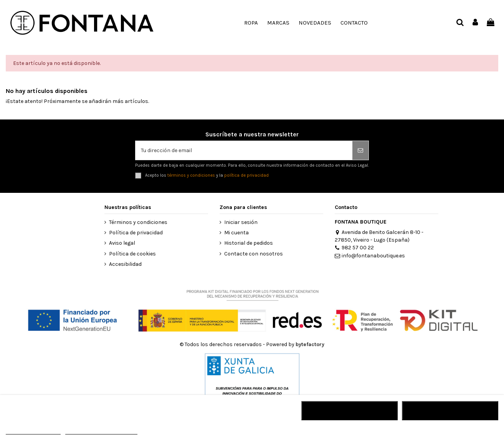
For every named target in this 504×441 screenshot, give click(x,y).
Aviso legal (122, 243)
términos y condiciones (191, 175)
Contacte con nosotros (254, 254)
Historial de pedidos (249, 243)
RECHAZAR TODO (349, 411)
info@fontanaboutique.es (370, 256)
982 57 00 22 (354, 248)
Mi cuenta (236, 233)
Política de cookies (132, 254)
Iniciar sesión (241, 222)
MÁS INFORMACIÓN (33, 431)
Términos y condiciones (138, 222)
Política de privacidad (136, 233)
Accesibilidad (125, 264)
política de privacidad (246, 175)
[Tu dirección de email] (244, 150)
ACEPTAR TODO (450, 411)
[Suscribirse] (360, 150)
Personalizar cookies (101, 431)
